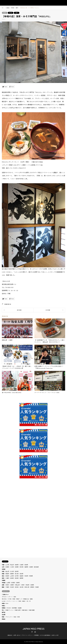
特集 (3, 617)
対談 (15, 617)
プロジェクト (9, 617)
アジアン (9, 601)
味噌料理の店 (8, 304)
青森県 (31, 576)
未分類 (4, 615)
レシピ (4, 601)
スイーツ (15, 601)
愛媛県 (12, 574)
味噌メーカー (5, 603)
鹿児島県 (36, 567)
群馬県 (32, 587)
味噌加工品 (26, 599)
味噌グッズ (19, 599)
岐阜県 (12, 578)
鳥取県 (26, 565)
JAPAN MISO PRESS (33, 629)
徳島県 (7, 574)
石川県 (12, 571)
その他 (9, 599)
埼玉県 (12, 587)
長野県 (18, 583)
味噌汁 (24, 601)
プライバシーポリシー (27, 635)
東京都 (11, 13)
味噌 (14, 599)
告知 (15, 597)
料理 (18, 617)
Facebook (32, 632)
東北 (3, 576)
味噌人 (4, 606)
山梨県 (8, 583)
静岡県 (22, 578)
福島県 (22, 576)
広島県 (22, 565)
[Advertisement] (33, 505)
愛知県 (17, 578)
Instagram (35, 632)
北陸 (3, 571)
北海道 (4, 569)
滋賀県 (32, 585)
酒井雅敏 (14, 608)
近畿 (3, 585)
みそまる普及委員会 (45, 635)
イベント (4, 597)
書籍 (31, 599)
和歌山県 (17, 585)
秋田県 (26, 576)
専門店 (4, 612)
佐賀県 (7, 567)
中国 (3, 565)
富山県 (7, 571)
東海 (3, 578)
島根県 (17, 565)
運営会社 (10, 635)
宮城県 (7, 576)
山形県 (12, 576)
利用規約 (36, 635)
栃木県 (22, 587)
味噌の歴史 (25, 610)
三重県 (7, 578)
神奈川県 (27, 587)
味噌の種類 (32, 610)
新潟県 (13, 583)
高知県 (22, 574)
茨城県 (37, 587)
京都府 (7, 585)
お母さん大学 (55, 635)
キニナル (4, 599)
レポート (10, 597)
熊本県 (22, 567)
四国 (3, 574)
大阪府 (23, 585)
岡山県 (12, 565)
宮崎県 (17, 567)
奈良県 (27, 585)
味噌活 (4, 608)
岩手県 (17, 576)
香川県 (17, 574)
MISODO (9, 608)
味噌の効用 (18, 610)
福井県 (17, 571)
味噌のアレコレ (9, 610)
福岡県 (26, 567)
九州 (3, 567)
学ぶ (3, 610)
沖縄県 (4, 580)
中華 (20, 601)
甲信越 (4, 583)
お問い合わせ (17, 635)
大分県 (12, 567)
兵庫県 (12, 585)
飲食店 (5, 13)
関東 (17, 13)
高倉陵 (20, 608)
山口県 (7, 565)
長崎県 (31, 567)
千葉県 (7, 587)
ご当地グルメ (5, 594)
